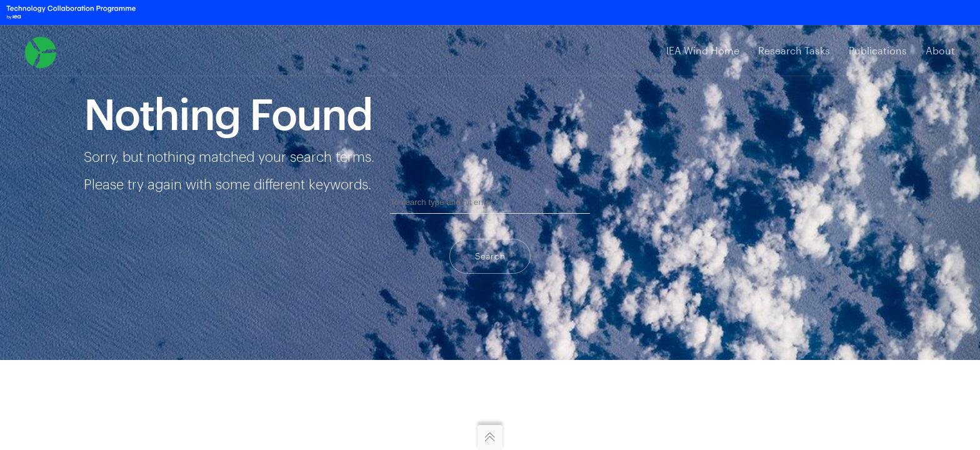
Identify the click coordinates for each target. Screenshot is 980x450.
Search (490, 256)
